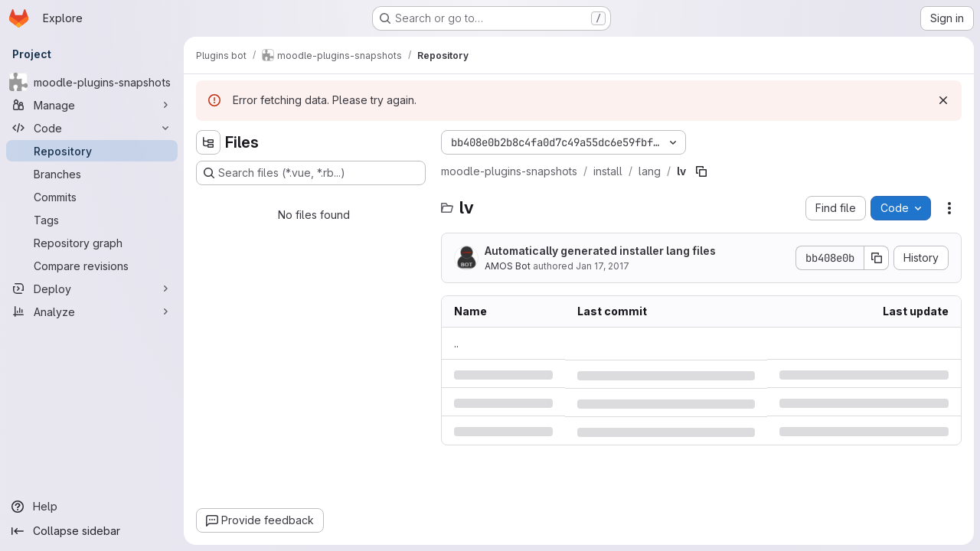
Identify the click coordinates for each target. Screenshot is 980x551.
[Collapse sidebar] (92, 531)
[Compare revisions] (92, 266)
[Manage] (92, 105)
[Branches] (92, 174)
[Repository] (92, 151)
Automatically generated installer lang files (600, 251)
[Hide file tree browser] (208, 142)
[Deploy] (92, 289)
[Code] (92, 128)
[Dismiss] (943, 100)
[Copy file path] (701, 171)
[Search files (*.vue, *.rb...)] (311, 173)
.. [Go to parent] (456, 343)
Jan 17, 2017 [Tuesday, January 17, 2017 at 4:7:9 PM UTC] (603, 266)
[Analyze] (92, 311)
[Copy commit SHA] (877, 258)
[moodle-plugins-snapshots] (92, 82)
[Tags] (92, 220)
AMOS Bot (508, 266)
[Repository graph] (92, 243)
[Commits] (92, 197)
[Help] (92, 507)
